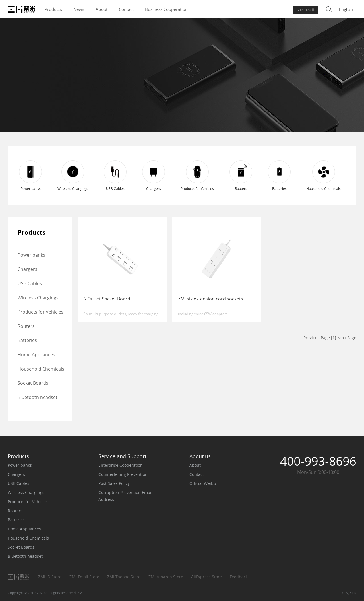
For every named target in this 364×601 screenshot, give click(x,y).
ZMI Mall (306, 10)
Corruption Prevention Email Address (125, 496)
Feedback (239, 577)
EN (354, 593)
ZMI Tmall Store (84, 577)
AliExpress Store (206, 577)
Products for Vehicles (41, 312)
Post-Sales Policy (114, 483)
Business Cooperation (166, 9)
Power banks (31, 255)
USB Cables (30, 283)
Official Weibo (203, 483)
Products (53, 9)
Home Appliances (36, 355)
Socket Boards (33, 383)
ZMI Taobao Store (124, 577)
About (102, 9)
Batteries (27, 340)
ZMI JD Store (50, 577)
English (346, 9)
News (79, 9)
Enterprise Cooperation (121, 465)
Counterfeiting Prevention (123, 474)
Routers (26, 326)
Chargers (27, 269)
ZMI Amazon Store (166, 577)
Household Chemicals (41, 369)
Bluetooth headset (38, 397)
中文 (346, 593)
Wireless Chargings (38, 298)
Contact (126, 9)
